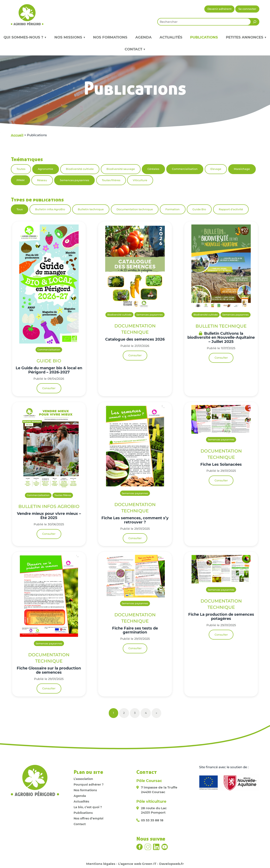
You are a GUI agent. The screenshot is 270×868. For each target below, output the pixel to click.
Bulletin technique (91, 209)
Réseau (42, 180)
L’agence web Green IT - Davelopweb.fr (151, 864)
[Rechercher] (255, 22)
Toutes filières (111, 180)
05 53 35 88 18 (152, 820)
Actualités (171, 37)
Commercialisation (185, 169)
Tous (20, 209)
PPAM (20, 180)
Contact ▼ (135, 49)
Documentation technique (135, 209)
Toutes (21, 169)
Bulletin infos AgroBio (50, 209)
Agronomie (45, 169)
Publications (204, 37)
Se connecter (247, 9)
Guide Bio (199, 209)
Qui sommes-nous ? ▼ (25, 37)
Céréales (153, 169)
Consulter (49, 388)
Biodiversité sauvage (121, 169)
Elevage (216, 169)
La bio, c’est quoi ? (88, 807)
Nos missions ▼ (70, 37)
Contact (80, 824)
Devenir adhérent (219, 9)
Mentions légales (101, 864)
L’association (83, 779)
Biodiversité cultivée (80, 169)
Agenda (143, 37)
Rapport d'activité (231, 209)
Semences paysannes (74, 180)
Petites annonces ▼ (246, 37)
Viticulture (140, 180)
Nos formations (110, 37)
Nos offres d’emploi (88, 818)
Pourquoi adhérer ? (89, 785)
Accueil (17, 135)
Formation (173, 209)
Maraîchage (242, 169)
